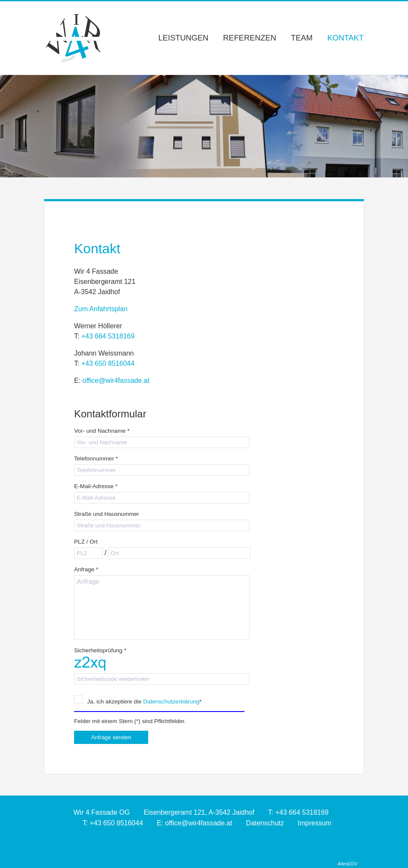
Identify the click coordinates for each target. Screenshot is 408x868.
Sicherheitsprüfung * (100, 650)
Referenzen (250, 38)
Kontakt (346, 38)
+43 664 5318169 (108, 336)
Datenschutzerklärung (171, 702)
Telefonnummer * (96, 459)
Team (302, 38)
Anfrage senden (111, 737)
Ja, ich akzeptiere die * (138, 701)
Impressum (315, 823)
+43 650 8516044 (108, 363)
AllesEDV (348, 864)
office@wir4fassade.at (116, 380)
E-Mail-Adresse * (96, 486)
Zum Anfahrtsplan (101, 309)
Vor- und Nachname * (102, 431)
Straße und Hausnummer (107, 514)
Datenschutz (265, 823)
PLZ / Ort (86, 542)
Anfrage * (86, 569)
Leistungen (184, 38)
